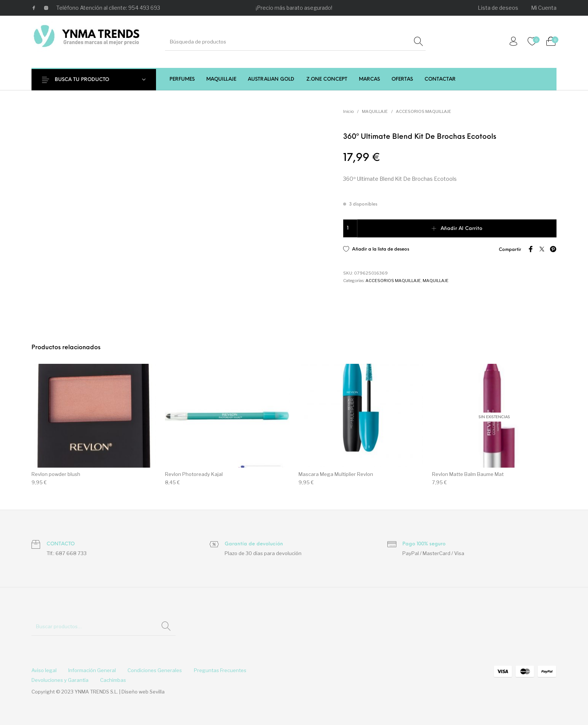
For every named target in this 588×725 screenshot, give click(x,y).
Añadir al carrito (461, 229)
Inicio (348, 111)
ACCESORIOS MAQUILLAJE (424, 111)
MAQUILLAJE (375, 111)
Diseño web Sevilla (143, 692)
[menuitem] (498, 8)
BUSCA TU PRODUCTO (85, 80)
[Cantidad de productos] (350, 228)
